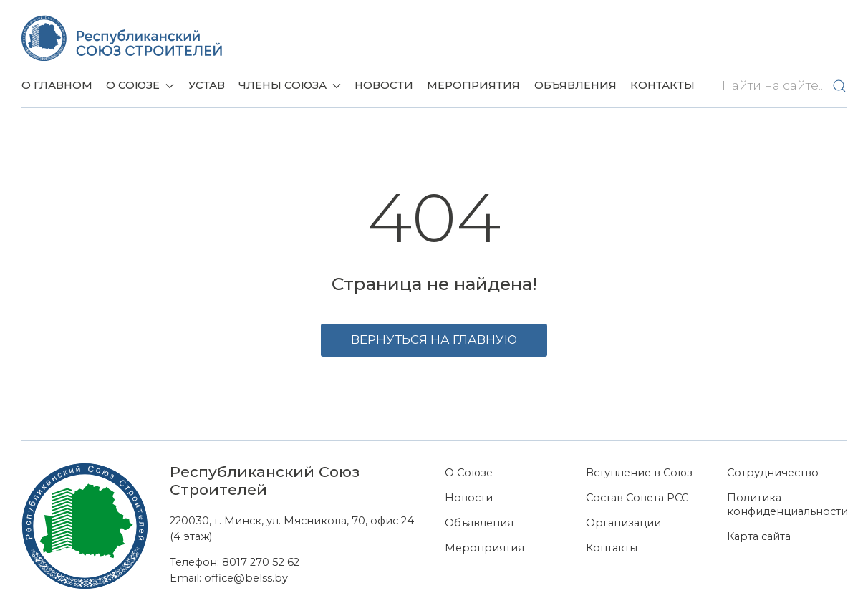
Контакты (662, 85)
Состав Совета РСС (637, 498)
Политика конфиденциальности (787, 505)
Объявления (575, 85)
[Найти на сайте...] (781, 86)
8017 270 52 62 (261, 562)
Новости (384, 85)
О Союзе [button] (140, 85)
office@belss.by (246, 578)
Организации (623, 523)
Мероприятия (473, 85)
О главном (57, 85)
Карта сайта (759, 536)
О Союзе (469, 473)
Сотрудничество (773, 473)
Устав (207, 85)
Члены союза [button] (290, 85)
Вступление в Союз (639, 473)
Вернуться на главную (434, 339)
